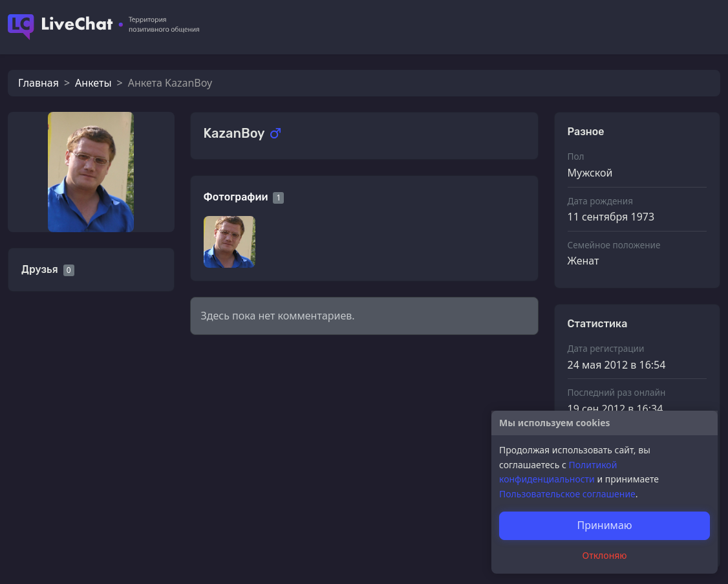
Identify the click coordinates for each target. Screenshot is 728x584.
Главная (38, 83)
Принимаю (604, 525)
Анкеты (93, 83)
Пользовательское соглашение (567, 494)
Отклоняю (605, 555)
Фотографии (236, 197)
